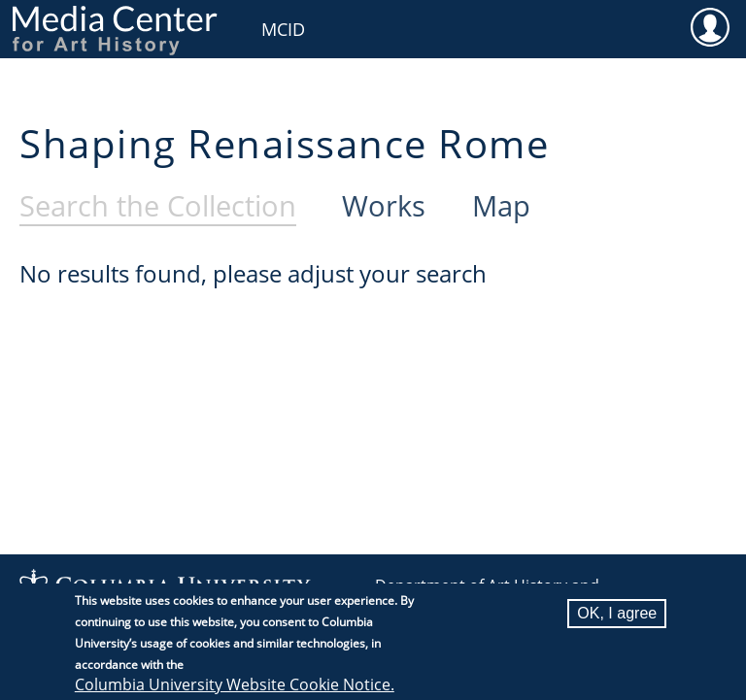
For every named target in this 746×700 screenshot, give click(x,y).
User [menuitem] (710, 26)
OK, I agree (617, 623)
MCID (283, 29)
